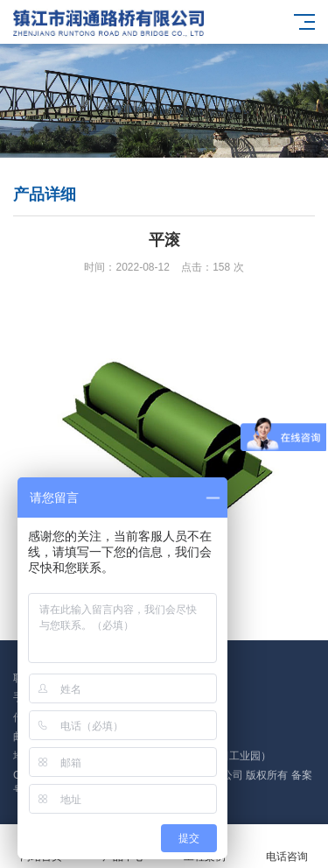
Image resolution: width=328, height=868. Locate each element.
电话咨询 (287, 847)
